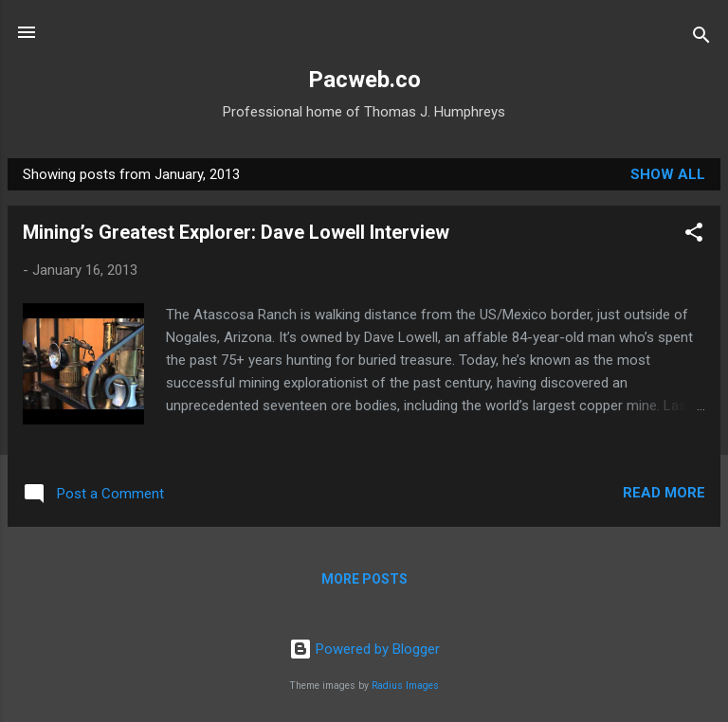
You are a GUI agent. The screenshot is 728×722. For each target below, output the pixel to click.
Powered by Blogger (364, 649)
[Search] (701, 38)
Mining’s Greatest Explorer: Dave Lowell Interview (236, 232)
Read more (664, 493)
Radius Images (405, 686)
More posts (364, 579)
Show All (668, 174)
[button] (694, 235)
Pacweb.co (364, 80)
